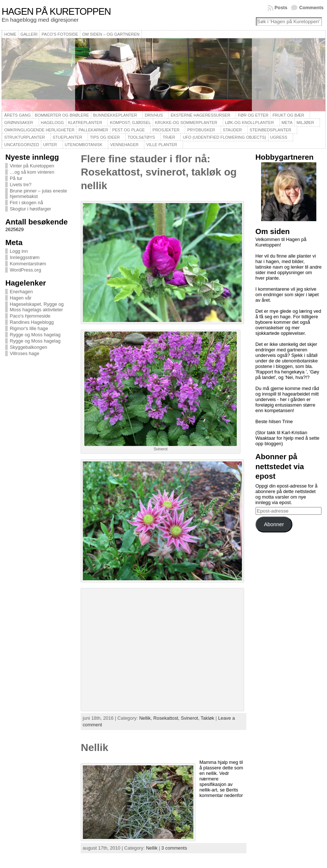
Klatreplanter (85, 123)
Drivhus (154, 115)
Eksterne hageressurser (200, 115)
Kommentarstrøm (28, 264)
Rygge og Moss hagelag (35, 335)
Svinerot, (191, 718)
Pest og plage (129, 130)
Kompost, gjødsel (130, 123)
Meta (287, 123)
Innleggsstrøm (24, 257)
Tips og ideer (105, 137)
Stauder (232, 130)
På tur (16, 178)
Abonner (274, 524)
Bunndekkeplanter (115, 115)
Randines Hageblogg (32, 322)
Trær (169, 137)
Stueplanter (67, 137)
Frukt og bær (288, 115)
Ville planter (162, 145)
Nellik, (146, 718)
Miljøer (305, 123)
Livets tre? (20, 185)
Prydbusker (201, 130)
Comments (311, 8)
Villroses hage (24, 353)
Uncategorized (22, 145)
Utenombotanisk (84, 145)
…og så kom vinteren (32, 172)
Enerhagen (21, 292)
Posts (281, 8)
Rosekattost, (167, 718)
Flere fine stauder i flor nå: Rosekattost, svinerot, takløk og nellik (159, 172)
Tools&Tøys (141, 137)
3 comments (174, 848)
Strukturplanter (24, 137)
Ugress (279, 137)
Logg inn (19, 251)
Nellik (94, 747)
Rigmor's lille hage (29, 328)
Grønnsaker (18, 123)
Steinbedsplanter (270, 130)
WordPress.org (25, 270)
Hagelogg (52, 123)
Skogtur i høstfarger (30, 209)
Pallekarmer (93, 130)
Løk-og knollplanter (249, 123)
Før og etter (253, 115)
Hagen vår (20, 298)
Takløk (208, 718)
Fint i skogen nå (26, 203)
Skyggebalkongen (28, 347)
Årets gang (17, 115)
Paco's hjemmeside (30, 316)
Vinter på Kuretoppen (32, 166)
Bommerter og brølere (62, 115)
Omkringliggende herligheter (39, 130)
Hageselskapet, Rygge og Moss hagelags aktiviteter (37, 307)
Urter (50, 145)
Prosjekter (166, 130)
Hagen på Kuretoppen (56, 11)
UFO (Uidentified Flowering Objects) (224, 137)
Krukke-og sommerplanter (186, 123)
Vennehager (124, 145)
